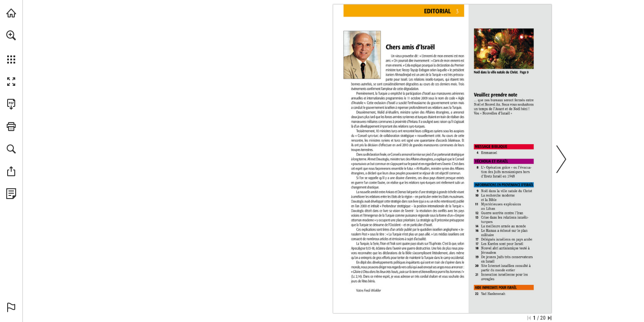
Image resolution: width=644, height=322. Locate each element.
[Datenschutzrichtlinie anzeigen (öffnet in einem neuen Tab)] (11, 194)
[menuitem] (11, 47)
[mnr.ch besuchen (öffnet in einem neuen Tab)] (11, 13)
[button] (11, 35)
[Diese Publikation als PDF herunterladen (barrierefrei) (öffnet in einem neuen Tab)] (11, 104)
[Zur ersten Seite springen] (529, 318)
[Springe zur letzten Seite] (550, 318)
